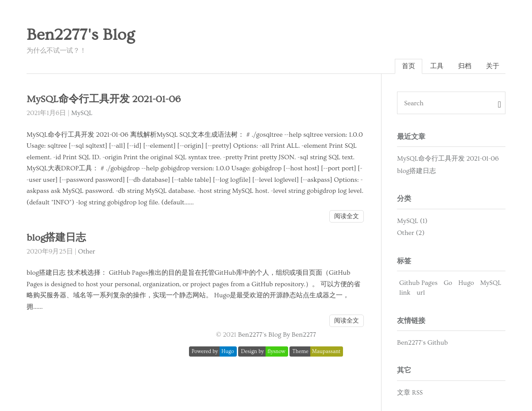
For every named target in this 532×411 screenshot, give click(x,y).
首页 (409, 66)
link (405, 293)
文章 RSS (410, 393)
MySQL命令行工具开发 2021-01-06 (104, 99)
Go (448, 283)
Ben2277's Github (422, 343)
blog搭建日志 (56, 238)
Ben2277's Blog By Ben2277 (277, 335)
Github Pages (418, 283)
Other (87, 252)
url (421, 293)
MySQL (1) (412, 221)
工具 (437, 66)
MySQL (82, 113)
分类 (404, 199)
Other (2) (411, 233)
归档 (465, 66)
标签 (404, 261)
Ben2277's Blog (81, 35)
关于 (493, 66)
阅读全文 (347, 216)
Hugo (466, 283)
